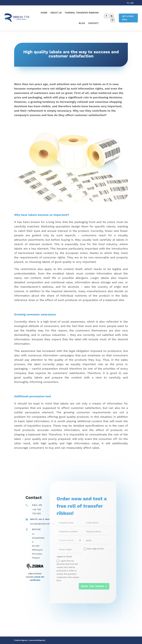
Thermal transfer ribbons (82, 13)
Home (44, 13)
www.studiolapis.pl (37, 640)
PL (128, 3)
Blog (82, 23)
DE (132, 3)
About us (56, 13)
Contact (93, 23)
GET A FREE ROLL (128, 18)
